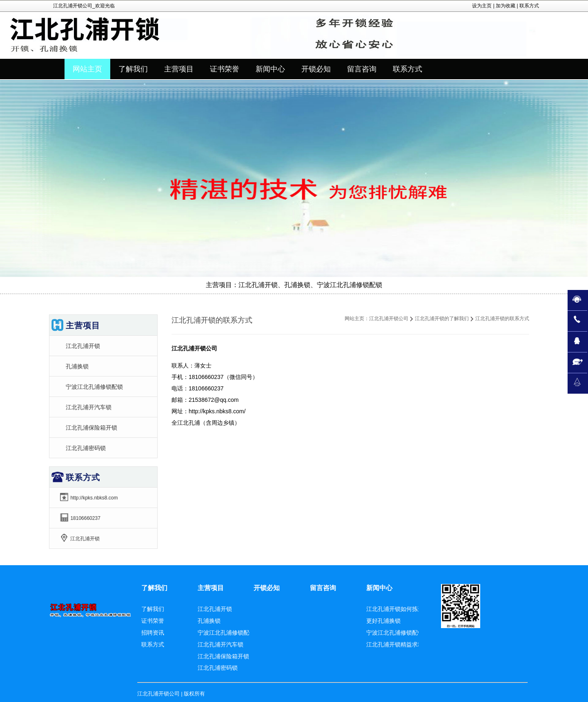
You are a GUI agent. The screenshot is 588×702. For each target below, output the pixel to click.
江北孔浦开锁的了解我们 (442, 319)
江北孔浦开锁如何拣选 (395, 609)
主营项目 (211, 588)
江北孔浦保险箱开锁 (91, 428)
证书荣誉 (153, 621)
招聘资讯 (153, 633)
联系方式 (529, 6)
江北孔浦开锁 (83, 346)
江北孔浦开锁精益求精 (395, 644)
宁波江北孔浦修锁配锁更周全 (403, 633)
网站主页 (87, 69)
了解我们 (154, 588)
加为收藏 (506, 6)
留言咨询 (323, 588)
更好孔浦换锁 (383, 621)
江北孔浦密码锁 (86, 448)
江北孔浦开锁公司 (389, 319)
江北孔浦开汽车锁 (89, 407)
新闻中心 (379, 588)
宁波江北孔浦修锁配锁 (94, 387)
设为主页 (482, 6)
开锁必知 (267, 588)
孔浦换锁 (77, 366)
